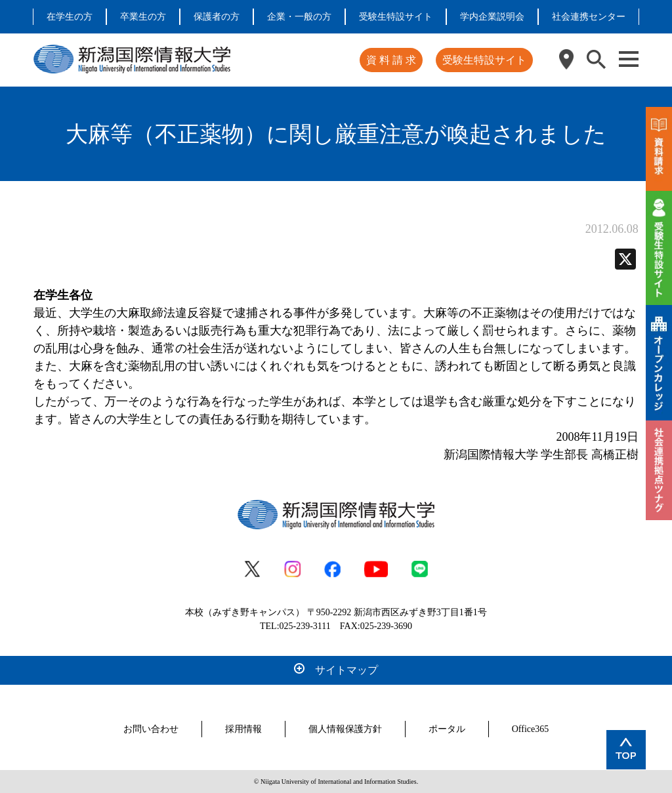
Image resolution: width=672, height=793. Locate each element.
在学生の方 (70, 17)
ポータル (447, 729)
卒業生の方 (143, 17)
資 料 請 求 (391, 60)
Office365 (531, 729)
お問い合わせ (151, 729)
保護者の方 (217, 17)
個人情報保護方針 (345, 729)
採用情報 (243, 729)
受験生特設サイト (396, 17)
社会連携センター (589, 17)
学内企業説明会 (492, 17)
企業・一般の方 (299, 17)
